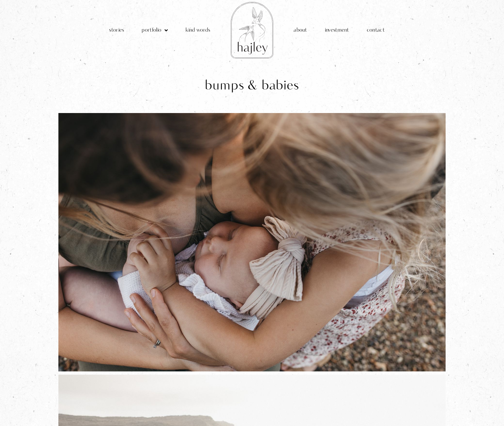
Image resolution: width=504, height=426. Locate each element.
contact (376, 30)
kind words (198, 30)
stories (116, 30)
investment (337, 30)
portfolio (155, 30)
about (300, 30)
